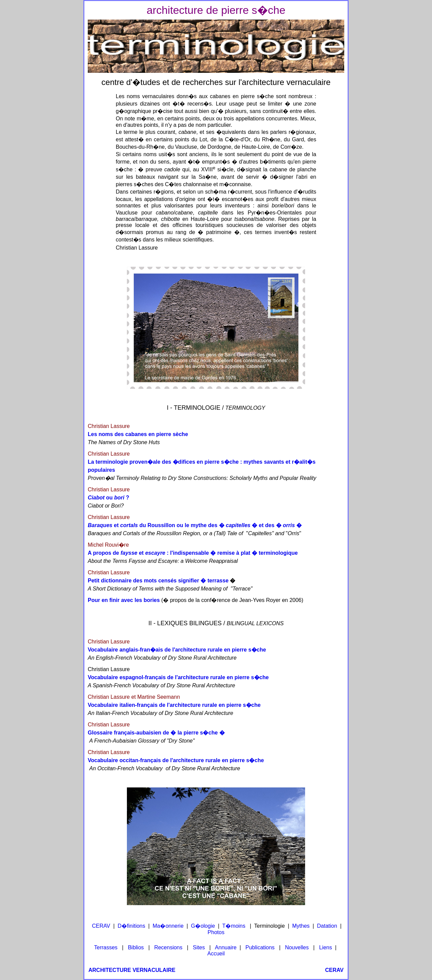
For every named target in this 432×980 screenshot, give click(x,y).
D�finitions (131, 926)
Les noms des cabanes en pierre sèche (138, 434)
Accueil (216, 954)
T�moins (234, 926)
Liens (326, 947)
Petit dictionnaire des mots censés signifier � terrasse (158, 581)
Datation (327, 926)
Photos (216, 932)
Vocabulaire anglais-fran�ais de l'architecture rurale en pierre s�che (177, 650)
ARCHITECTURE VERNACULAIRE (132, 970)
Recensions (168, 947)
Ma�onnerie (168, 926)
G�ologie (203, 926)
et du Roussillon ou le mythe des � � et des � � (195, 525)
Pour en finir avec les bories (124, 600)
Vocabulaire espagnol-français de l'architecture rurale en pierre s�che (178, 677)
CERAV (101, 926)
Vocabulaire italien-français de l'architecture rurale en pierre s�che (174, 705)
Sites (199, 947)
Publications (260, 947)
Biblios (136, 947)
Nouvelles (297, 947)
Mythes (301, 926)
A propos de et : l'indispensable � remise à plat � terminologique (193, 553)
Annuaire (226, 947)
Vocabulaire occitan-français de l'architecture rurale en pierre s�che (176, 760)
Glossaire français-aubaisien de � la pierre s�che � (156, 733)
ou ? (109, 498)
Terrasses (106, 947)
